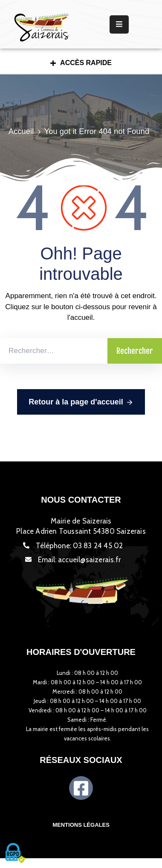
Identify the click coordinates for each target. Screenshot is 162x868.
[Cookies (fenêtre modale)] (15, 854)
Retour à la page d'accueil (81, 402)
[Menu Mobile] (119, 24)
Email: (79, 560)
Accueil (21, 131)
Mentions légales (81, 825)
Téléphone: (80, 546)
